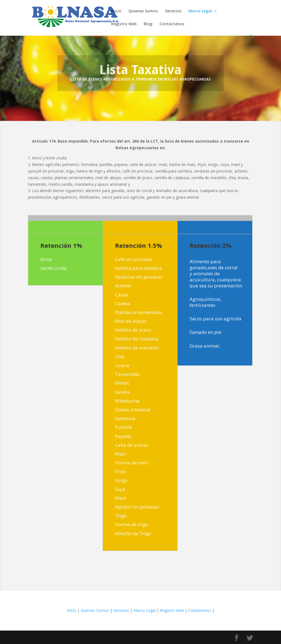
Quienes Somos (143, 11)
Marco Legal (200, 11)
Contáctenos (172, 24)
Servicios (173, 11)
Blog (148, 24)
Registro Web (124, 24)
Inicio (116, 11)
